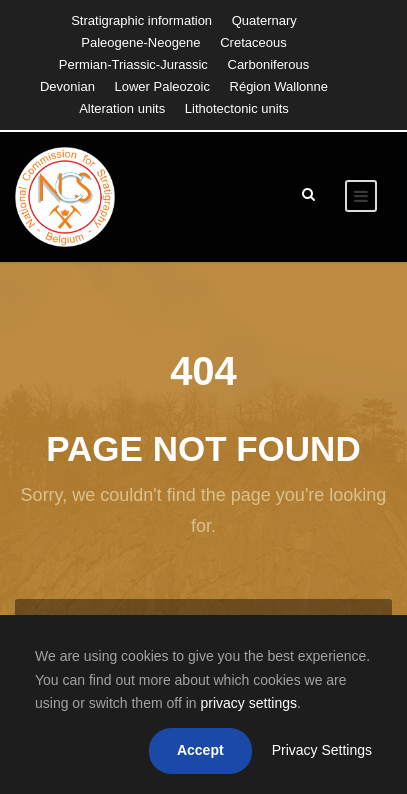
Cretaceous (253, 42)
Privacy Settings (322, 750)
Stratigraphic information (141, 20)
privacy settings (248, 703)
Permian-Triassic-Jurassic (133, 64)
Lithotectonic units (237, 108)
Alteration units (122, 108)
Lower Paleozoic (162, 86)
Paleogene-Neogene (140, 42)
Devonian (67, 86)
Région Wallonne (279, 86)
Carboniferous (269, 64)
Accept (200, 750)
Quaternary (264, 20)
